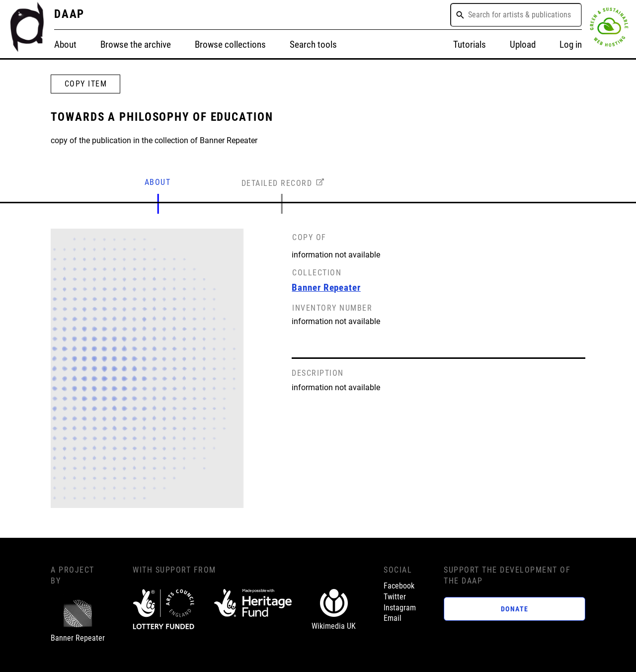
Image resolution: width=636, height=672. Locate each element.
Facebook (399, 586)
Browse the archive (136, 45)
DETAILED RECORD (277, 183)
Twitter (395, 597)
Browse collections (230, 45)
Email (393, 618)
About (65, 45)
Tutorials (470, 45)
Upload (523, 45)
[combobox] (516, 15)
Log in (571, 45)
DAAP (70, 14)
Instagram (400, 608)
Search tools (313, 45)
